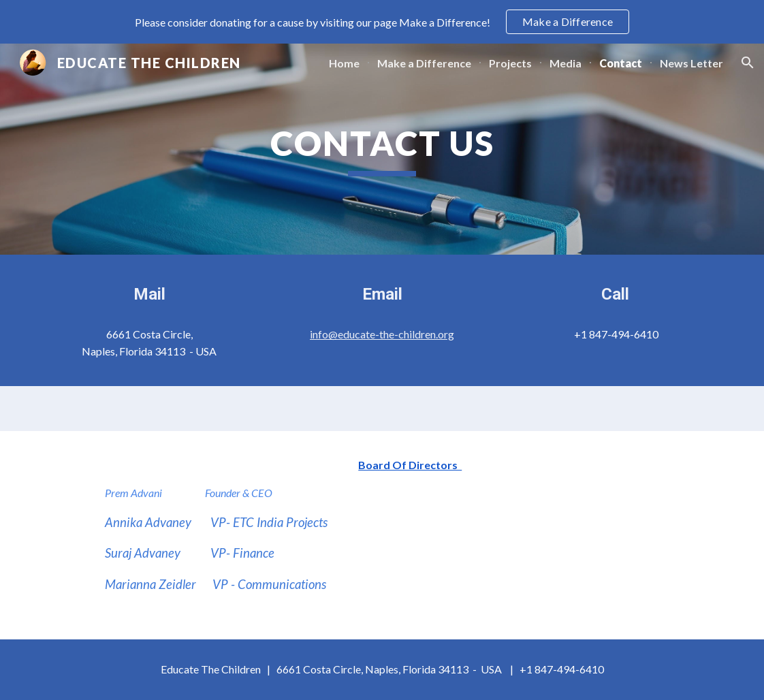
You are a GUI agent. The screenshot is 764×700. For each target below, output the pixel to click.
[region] (382, 22)
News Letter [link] (691, 63)
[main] (382, 149)
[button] (748, 63)
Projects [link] (510, 63)
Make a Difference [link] (424, 63)
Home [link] (344, 63)
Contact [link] (621, 63)
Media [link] (566, 63)
